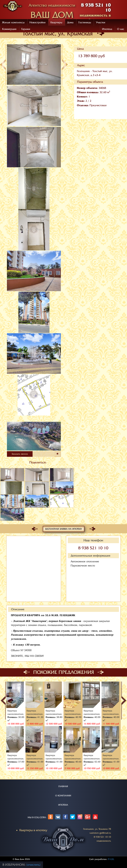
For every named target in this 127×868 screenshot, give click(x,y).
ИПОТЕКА (63, 805)
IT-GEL (111, 859)
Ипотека (107, 29)
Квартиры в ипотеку (33, 830)
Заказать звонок (20, 454)
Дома (70, 22)
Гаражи (26, 29)
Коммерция (9, 29)
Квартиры (56, 22)
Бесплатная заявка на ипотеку (64, 529)
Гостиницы (85, 22)
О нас (121, 29)
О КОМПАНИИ (63, 796)
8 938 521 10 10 (93, 548)
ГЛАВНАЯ (63, 786)
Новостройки (37, 22)
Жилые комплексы (13, 22)
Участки (101, 22)
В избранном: (14, 865)
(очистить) (33, 865)
